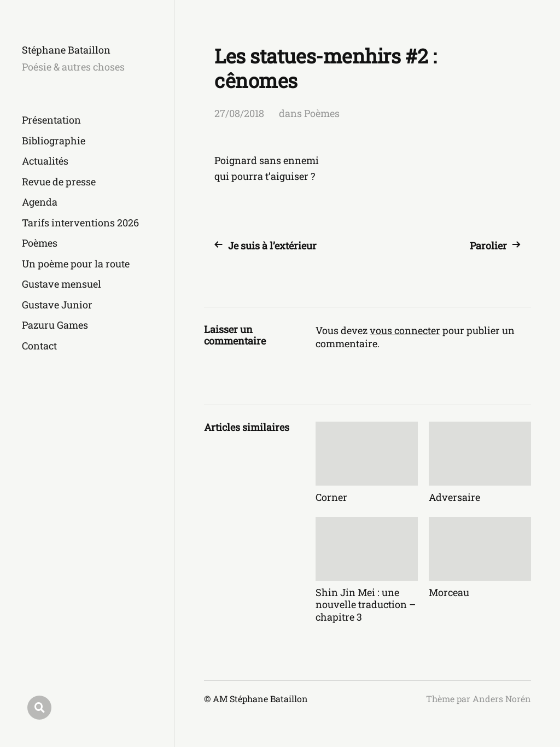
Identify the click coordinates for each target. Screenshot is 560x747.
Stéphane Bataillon (66, 50)
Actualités (45, 161)
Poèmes (40, 243)
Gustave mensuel (62, 284)
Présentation (51, 120)
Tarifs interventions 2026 (80, 223)
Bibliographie (54, 141)
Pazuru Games (55, 325)
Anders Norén (502, 699)
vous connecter (405, 330)
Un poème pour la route (76, 264)
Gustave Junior (57, 305)
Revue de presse (59, 182)
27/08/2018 (239, 113)
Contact (39, 346)
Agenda (40, 202)
